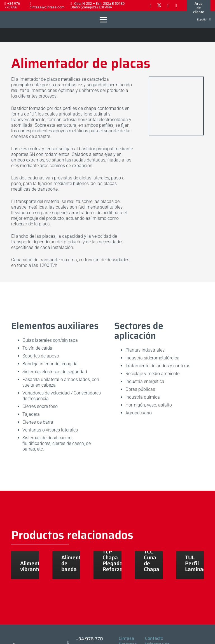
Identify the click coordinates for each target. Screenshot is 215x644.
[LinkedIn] (168, 6)
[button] (103, 20)
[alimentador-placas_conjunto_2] (176, 106)
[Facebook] (151, 6)
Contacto (154, 638)
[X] (159, 6)
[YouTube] (176, 6)
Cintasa (126, 638)
